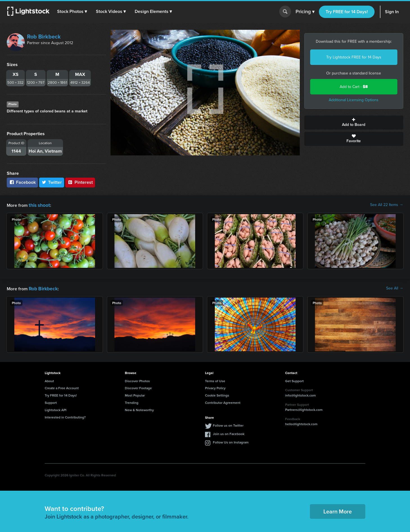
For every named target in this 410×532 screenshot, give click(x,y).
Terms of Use (215, 380)
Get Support (294, 380)
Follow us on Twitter (228, 424)
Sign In (392, 12)
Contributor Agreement (223, 401)
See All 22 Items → (387, 205)
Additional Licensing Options (354, 100)
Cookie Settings (217, 394)
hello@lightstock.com (301, 423)
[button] (73, 12)
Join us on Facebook (229, 433)
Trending (132, 401)
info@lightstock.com (300, 394)
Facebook (22, 182)
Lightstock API (56, 409)
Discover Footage (138, 387)
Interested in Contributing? (65, 416)
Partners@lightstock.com (304, 408)
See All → (395, 288)
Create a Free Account (62, 387)
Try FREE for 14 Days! (347, 12)
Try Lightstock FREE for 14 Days (354, 57)
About (49, 380)
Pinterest (80, 182)
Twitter (52, 182)
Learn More (338, 510)
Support (51, 401)
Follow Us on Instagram (231, 441)
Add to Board (354, 123)
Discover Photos (137, 380)
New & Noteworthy (139, 409)
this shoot (39, 205)
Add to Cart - (354, 87)
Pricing (305, 12)
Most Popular (135, 394)
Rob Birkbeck (44, 37)
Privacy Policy (215, 387)
